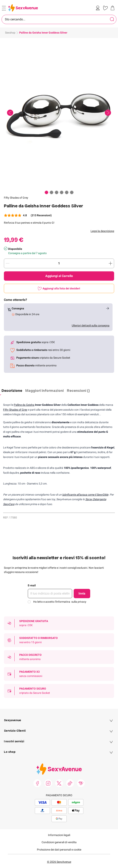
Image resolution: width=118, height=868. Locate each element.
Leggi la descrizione (102, 231)
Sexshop (10, 33)
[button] (59, 113)
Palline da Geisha (24, 405)
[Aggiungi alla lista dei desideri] (59, 288)
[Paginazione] (46, 192)
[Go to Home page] (23, 8)
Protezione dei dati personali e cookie (59, 850)
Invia (82, 593)
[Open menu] (4, 8)
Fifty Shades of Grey (16, 198)
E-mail (32, 585)
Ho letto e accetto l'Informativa (60, 602)
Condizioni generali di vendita (59, 842)
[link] (99, 8)
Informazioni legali (59, 835)
